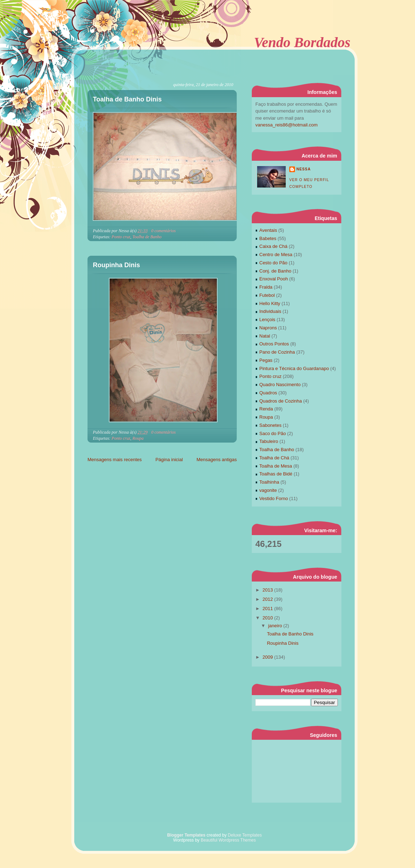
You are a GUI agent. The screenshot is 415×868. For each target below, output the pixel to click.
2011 (268, 608)
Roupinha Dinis (116, 265)
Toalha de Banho (147, 237)
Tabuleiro (269, 441)
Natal (265, 336)
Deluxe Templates (245, 835)
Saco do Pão (272, 433)
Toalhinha (269, 482)
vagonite (268, 490)
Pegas (266, 360)
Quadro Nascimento (280, 385)
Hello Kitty (270, 303)
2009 (268, 657)
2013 (268, 590)
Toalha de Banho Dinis (127, 99)
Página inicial (169, 460)
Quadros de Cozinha (281, 401)
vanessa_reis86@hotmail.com (286, 125)
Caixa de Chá (273, 246)
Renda (266, 409)
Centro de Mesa (276, 255)
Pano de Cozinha (277, 352)
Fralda (266, 287)
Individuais (270, 311)
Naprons (268, 328)
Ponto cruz (121, 237)
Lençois (267, 320)
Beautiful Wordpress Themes (228, 840)
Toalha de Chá (274, 458)
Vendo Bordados (302, 42)
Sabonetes (270, 425)
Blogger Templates (186, 835)
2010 (268, 618)
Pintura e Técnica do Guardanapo (294, 368)
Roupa (138, 438)
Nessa (304, 169)
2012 (268, 599)
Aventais (268, 230)
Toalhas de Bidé (276, 474)
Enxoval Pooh (274, 279)
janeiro (276, 626)
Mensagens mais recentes (115, 460)
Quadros (268, 393)
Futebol (267, 295)
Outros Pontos (274, 344)
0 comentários (164, 231)
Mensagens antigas (217, 460)
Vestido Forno (274, 498)
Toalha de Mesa (276, 466)
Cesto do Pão (273, 263)
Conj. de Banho (275, 271)
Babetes (268, 238)
